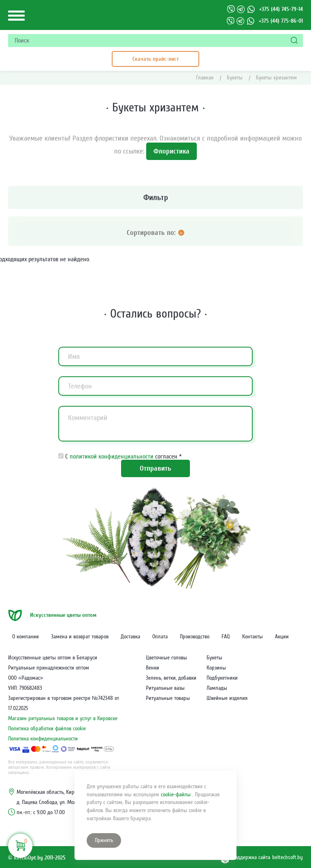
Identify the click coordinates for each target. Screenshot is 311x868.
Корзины (216, 668)
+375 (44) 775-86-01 (281, 21)
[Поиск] (295, 41)
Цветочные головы (166, 658)
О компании (26, 637)
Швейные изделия (227, 698)
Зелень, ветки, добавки (171, 678)
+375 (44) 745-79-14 (281, 9)
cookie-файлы (177, 795)
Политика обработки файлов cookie (47, 729)
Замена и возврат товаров (80, 637)
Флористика (171, 151)
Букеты (214, 658)
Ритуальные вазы (165, 688)
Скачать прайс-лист (155, 59)
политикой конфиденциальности (112, 456)
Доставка (130, 637)
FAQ (226, 637)
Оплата (160, 637)
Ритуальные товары (168, 698)
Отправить (155, 468)
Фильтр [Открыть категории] (94, 198)
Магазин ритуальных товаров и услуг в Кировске (63, 719)
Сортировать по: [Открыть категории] (155, 233)
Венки (152, 668)
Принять (104, 840)
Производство (195, 637)
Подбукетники (222, 678)
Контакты (252, 637)
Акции (282, 637)
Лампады (217, 688)
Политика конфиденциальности (43, 739)
